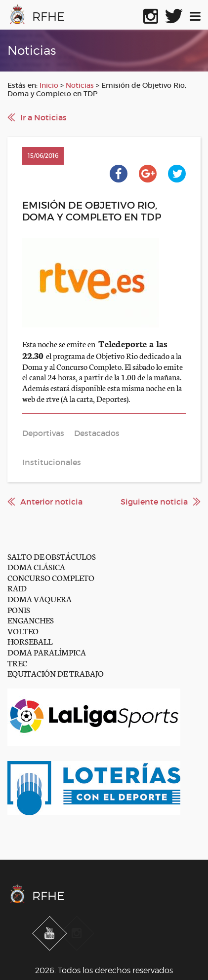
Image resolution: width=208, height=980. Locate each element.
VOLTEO (23, 631)
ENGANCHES (31, 620)
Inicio (49, 85)
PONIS (19, 609)
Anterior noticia (51, 502)
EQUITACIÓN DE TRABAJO (56, 673)
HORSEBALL (30, 641)
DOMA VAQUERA (40, 599)
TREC (17, 663)
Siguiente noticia (154, 502)
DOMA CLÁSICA (36, 566)
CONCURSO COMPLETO (51, 577)
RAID (17, 588)
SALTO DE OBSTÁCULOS (52, 556)
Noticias (80, 85)
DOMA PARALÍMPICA (47, 652)
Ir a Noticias (43, 117)
